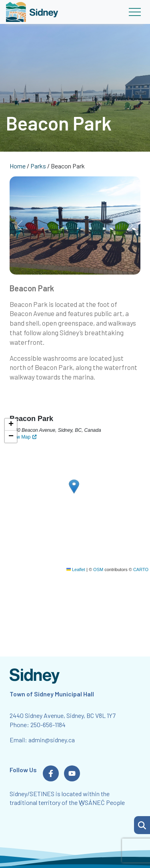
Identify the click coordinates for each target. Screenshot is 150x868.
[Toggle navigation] (135, 12)
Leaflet (76, 569)
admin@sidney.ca (52, 740)
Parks (38, 166)
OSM (98, 569)
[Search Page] (142, 824)
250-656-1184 (48, 725)
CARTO (141, 569)
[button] (142, 825)
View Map (20, 437)
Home (18, 166)
